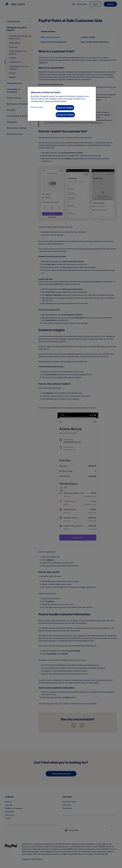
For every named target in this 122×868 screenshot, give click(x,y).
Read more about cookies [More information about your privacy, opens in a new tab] (56, 101)
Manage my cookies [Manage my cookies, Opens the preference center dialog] (37, 107)
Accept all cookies (65, 115)
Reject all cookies (65, 108)
